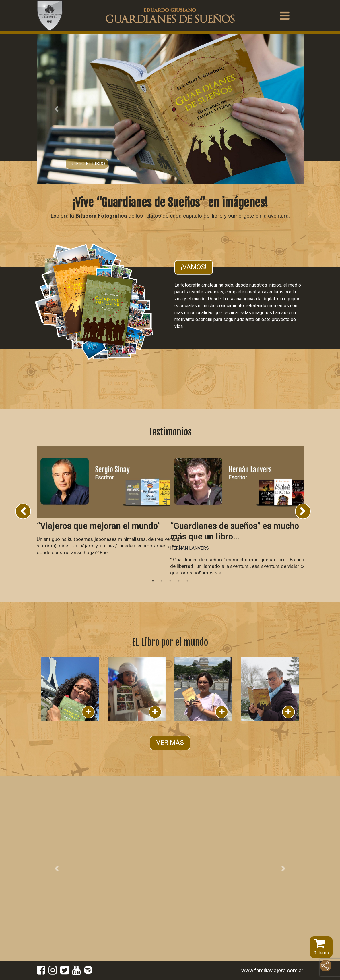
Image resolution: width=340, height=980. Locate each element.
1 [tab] (153, 581)
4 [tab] (179, 581)
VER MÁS (170, 743)
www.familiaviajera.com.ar (272, 970)
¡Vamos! (194, 267)
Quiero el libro (87, 164)
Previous (23, 511)
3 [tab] (170, 581)
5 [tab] (187, 581)
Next (303, 511)
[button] (57, 109)
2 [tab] (162, 581)
